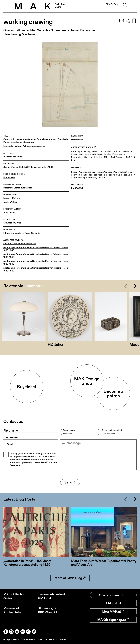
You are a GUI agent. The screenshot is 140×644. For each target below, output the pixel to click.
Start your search (113, 595)
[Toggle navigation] (134, 5)
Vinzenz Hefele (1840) (22, 167)
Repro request (69, 430)
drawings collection (13, 157)
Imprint (40, 639)
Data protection (28, 639)
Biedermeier (9, 177)
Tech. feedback (108, 434)
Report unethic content (112, 430)
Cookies (63, 639)
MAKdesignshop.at (113, 620)
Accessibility (51, 639)
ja (117, 4)
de (107, 4)
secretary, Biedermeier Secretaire (20, 243)
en (112, 4)
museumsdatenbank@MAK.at (52, 596)
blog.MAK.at (113, 611)
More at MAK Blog (70, 578)
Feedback (67, 434)
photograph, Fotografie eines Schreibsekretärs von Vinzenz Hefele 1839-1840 (36, 249)
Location (32, 286)
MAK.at (113, 603)
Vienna (37, 167)
